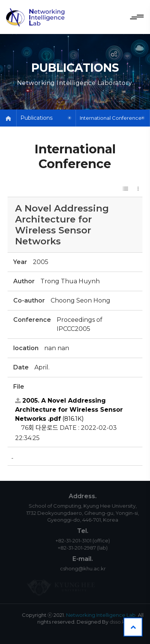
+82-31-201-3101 (78, 541)
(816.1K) (69, 410)
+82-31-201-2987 (82, 548)
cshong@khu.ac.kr (88, 568)
